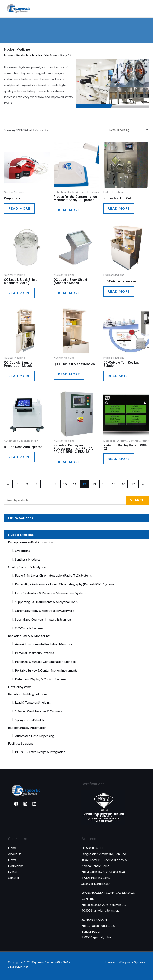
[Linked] (34, 804)
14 (104, 484)
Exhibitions (16, 866)
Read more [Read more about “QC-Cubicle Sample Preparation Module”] (19, 376)
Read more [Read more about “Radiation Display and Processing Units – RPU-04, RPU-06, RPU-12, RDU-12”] (69, 462)
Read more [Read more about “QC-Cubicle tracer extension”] (69, 374)
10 (65, 484)
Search (138, 500)
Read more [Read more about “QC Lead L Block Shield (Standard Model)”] (19, 293)
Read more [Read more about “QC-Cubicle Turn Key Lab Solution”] (119, 376)
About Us (15, 854)
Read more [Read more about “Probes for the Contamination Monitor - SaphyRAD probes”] (69, 210)
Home (12, 848)
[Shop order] (128, 130)
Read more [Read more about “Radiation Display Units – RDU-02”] (119, 459)
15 (114, 484)
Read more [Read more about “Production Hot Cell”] (119, 208)
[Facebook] (16, 804)
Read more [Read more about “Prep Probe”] (19, 208)
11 (75, 484)
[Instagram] (25, 804)
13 (94, 484)
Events (13, 872)
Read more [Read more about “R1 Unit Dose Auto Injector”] (19, 457)
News (12, 860)
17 (133, 484)
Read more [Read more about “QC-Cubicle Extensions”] (119, 291)
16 (123, 484)
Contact (14, 878)
